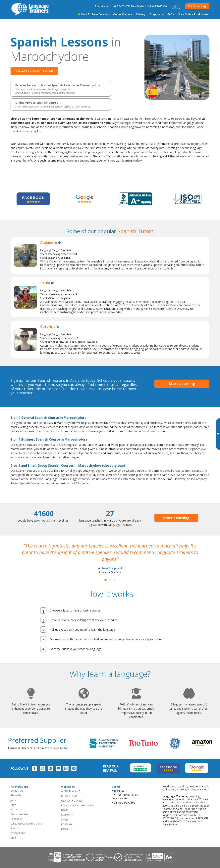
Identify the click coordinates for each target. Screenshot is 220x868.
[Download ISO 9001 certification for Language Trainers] (66, 857)
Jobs (13, 800)
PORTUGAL (67, 824)
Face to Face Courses (95, 14)
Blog (13, 805)
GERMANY (67, 815)
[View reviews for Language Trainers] (159, 857)
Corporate (157, 14)
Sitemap (15, 828)
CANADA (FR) (86, 805)
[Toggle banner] (218, 434)
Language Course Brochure (26, 824)
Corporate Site (19, 814)
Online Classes (123, 14)
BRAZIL (65, 810)
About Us (16, 795)
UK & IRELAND (69, 796)
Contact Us (17, 791)
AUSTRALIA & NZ (71, 791)
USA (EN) (66, 801)
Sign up (17, 380)
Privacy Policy (18, 833)
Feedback (16, 819)
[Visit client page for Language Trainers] (130, 857)
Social (14, 809)
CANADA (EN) (69, 805)
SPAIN (65, 820)
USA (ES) (79, 801)
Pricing (141, 14)
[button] (106, 580)
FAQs (171, 14)
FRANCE (66, 829)
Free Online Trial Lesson (194, 14)
